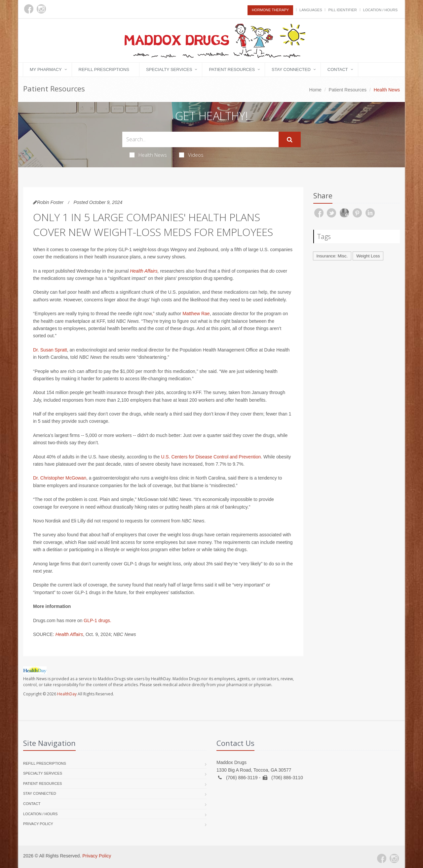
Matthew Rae (196, 314)
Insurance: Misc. (332, 256)
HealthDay (67, 694)
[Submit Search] (290, 140)
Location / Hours (380, 10)
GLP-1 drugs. (97, 620)
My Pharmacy (46, 69)
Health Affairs (144, 271)
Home (315, 90)
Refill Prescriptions (104, 69)
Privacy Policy (38, 824)
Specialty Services (169, 69)
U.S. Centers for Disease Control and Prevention (211, 457)
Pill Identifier (342, 10)
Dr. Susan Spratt (50, 350)
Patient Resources (232, 69)
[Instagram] (41, 9)
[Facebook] (29, 9)
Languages (311, 10)
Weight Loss (368, 256)
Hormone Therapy (270, 10)
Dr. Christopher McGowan (60, 478)
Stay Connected (291, 69)
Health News (148, 155)
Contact (338, 69)
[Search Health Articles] (200, 139)
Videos (191, 155)
